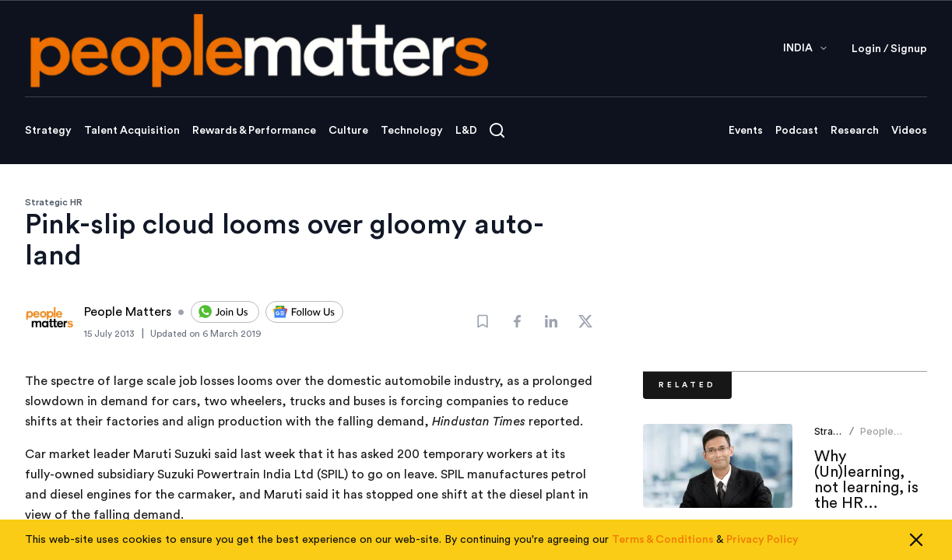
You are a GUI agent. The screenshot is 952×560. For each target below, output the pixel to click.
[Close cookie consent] (916, 548)
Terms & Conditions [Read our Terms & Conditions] (663, 548)
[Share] (517, 321)
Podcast (797, 131)
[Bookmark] (483, 321)
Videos (909, 131)
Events (746, 131)
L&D (466, 131)
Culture (348, 131)
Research (855, 131)
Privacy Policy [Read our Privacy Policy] (762, 548)
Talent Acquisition (132, 131)
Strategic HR (54, 202)
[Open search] (497, 130)
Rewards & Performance (254, 131)
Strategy (48, 131)
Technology (412, 131)
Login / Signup (889, 49)
